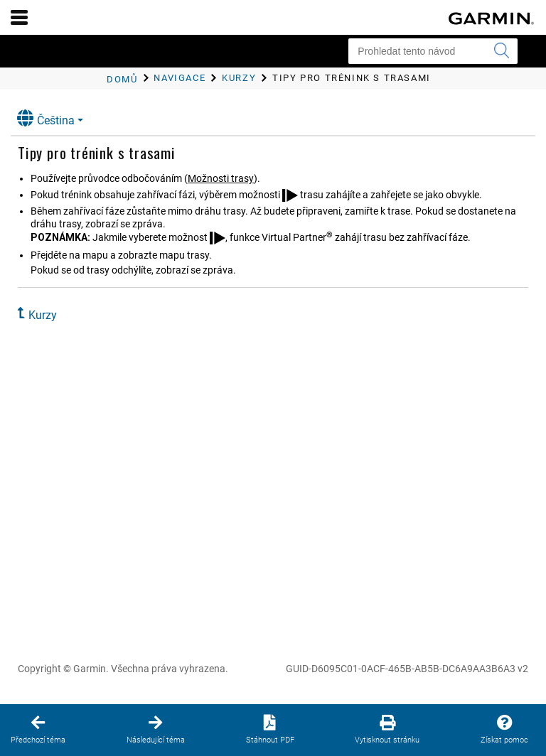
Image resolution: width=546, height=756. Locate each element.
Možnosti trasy (221, 178)
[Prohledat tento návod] (433, 51)
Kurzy (43, 315)
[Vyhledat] (501, 51)
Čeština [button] (46, 118)
